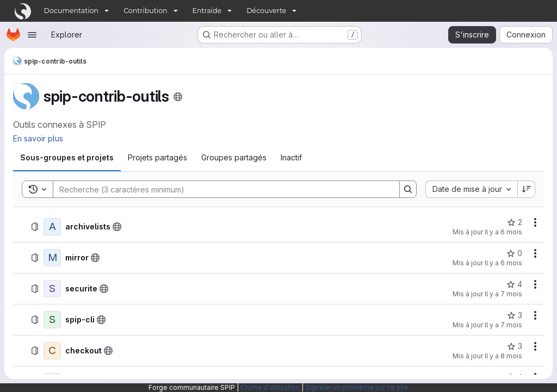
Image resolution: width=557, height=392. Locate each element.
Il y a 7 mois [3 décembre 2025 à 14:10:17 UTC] (503, 325)
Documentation (72, 11)
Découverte (266, 11)
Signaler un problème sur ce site (357, 387)
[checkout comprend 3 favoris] (515, 346)
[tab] (67, 158)
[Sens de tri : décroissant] (527, 189)
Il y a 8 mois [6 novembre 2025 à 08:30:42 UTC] (503, 356)
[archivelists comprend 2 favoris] (515, 222)
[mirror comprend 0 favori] (514, 253)
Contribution (145, 11)
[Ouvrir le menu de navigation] (32, 35)
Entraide (207, 11)
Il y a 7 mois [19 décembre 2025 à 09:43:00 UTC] (503, 294)
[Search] (221, 189)
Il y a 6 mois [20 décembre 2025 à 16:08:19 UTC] (503, 263)
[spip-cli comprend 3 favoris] (515, 315)
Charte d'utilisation (270, 387)
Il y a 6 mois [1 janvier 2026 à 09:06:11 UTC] (503, 232)
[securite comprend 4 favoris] (514, 284)
